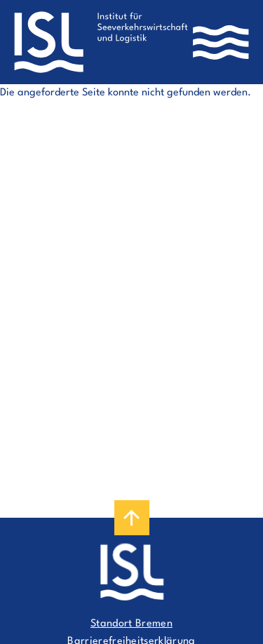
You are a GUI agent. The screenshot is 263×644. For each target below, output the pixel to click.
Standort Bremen (131, 624)
